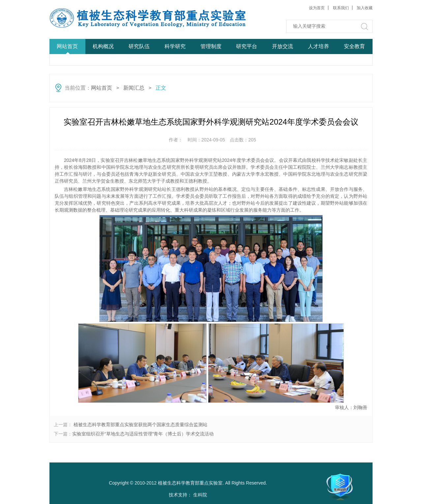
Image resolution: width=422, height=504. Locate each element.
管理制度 (211, 46)
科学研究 (175, 46)
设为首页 (317, 8)
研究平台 (247, 46)
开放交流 (283, 46)
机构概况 (103, 46)
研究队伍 (139, 46)
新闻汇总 (134, 88)
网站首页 (67, 46)
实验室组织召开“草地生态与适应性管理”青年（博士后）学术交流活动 (143, 434)
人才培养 (318, 46)
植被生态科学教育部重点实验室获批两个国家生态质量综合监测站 (140, 425)
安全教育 (354, 46)
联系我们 (341, 8)
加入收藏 (365, 8)
